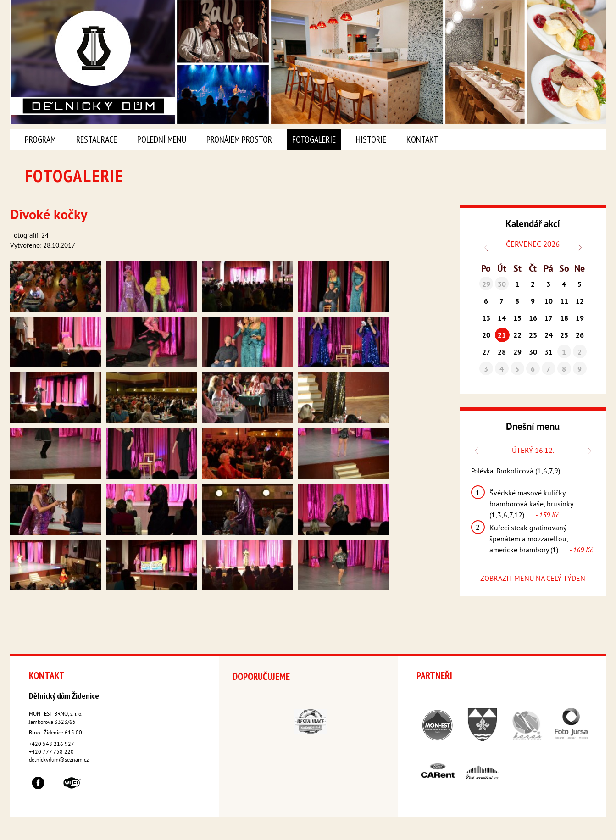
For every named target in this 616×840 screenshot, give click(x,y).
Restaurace (97, 139)
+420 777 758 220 (51, 753)
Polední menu (162, 139)
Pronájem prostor (239, 139)
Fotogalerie (314, 139)
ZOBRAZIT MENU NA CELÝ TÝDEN (533, 579)
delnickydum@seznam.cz (59, 760)
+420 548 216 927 (52, 745)
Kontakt (422, 139)
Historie (371, 139)
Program (40, 139)
